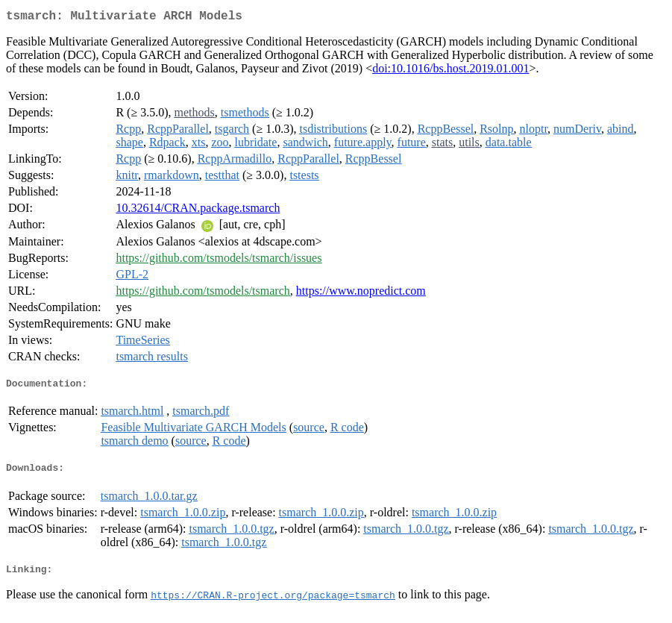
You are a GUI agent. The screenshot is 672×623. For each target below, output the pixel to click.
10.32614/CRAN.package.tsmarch (198, 211)
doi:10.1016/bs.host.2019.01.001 (450, 71)
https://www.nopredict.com (361, 294)
